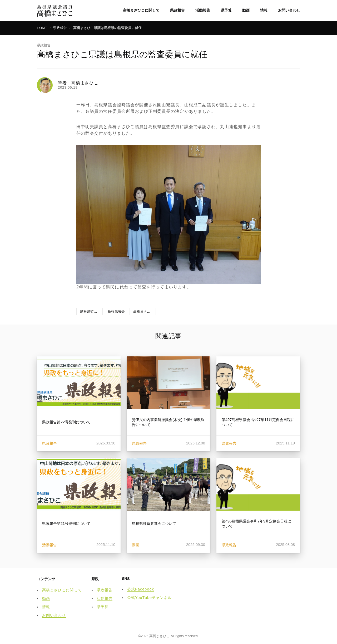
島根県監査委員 (91, 311)
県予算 (226, 10)
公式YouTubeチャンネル (149, 598)
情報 (264, 10)
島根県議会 (116, 311)
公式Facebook (141, 589)
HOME (42, 28)
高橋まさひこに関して (141, 10)
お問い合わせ (289, 10)
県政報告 (177, 10)
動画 (246, 10)
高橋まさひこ (143, 311)
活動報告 (203, 10)
